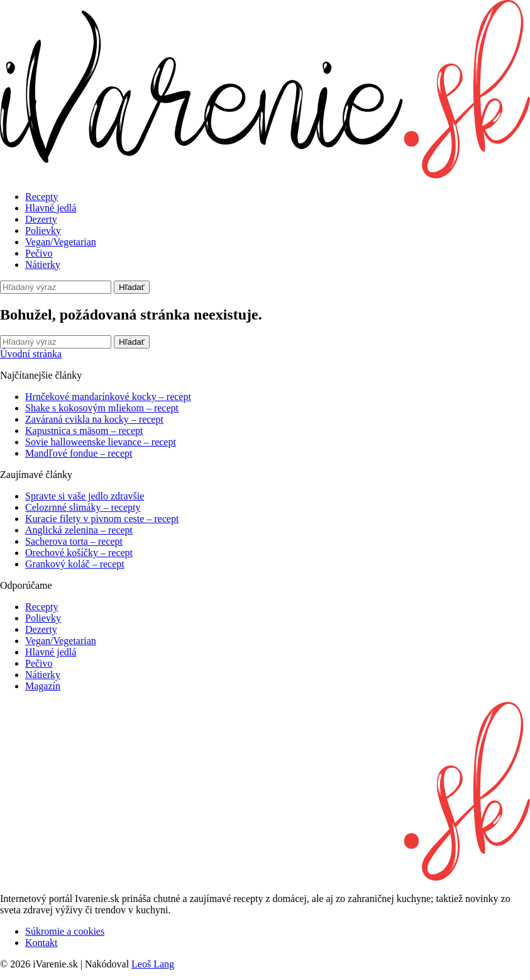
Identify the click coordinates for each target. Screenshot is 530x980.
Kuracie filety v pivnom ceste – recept (102, 519)
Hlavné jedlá (51, 208)
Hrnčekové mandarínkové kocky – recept (108, 397)
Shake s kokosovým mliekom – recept (102, 408)
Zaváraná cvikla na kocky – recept (94, 419)
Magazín (43, 686)
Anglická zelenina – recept (79, 530)
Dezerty (41, 219)
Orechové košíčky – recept (79, 553)
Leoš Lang (153, 964)
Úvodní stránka (31, 354)
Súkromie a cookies (65, 931)
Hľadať (132, 287)
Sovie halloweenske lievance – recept (101, 442)
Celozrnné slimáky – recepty (83, 507)
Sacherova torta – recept (74, 541)
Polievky (43, 231)
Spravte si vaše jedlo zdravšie (85, 496)
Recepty (41, 197)
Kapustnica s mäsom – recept (84, 431)
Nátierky (43, 264)
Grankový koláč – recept (75, 564)
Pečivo (39, 253)
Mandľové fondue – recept (79, 453)
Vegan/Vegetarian (61, 242)
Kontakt (41, 943)
